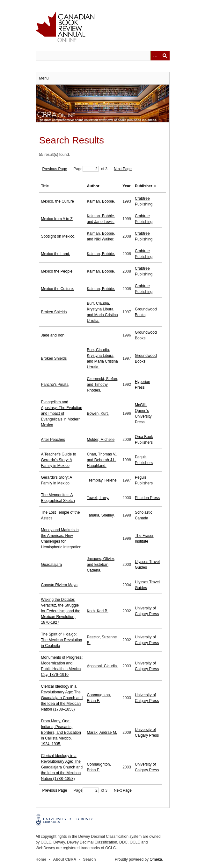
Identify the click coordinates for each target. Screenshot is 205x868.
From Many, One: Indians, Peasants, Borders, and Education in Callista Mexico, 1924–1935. (61, 733)
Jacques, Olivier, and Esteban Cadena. (101, 565)
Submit (165, 56)
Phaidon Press (147, 498)
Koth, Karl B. (97, 611)
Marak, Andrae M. (102, 733)
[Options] (155, 56)
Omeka (156, 859)
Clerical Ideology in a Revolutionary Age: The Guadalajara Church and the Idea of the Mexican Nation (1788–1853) (62, 698)
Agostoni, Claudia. (102, 666)
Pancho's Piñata (55, 385)
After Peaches (53, 440)
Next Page (123, 169)
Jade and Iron (53, 335)
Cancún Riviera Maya (59, 585)
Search (89, 859)
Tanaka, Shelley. (101, 515)
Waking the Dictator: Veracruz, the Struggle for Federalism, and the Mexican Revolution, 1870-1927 (61, 611)
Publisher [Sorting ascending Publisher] (144, 186)
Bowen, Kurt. (98, 413)
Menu (44, 78)
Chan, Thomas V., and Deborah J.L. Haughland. (102, 460)
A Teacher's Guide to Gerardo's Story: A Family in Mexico (59, 460)
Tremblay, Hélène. (102, 480)
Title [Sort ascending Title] (45, 186)
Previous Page (55, 169)
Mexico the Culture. (58, 289)
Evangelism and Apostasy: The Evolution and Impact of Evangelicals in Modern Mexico (62, 413)
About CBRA (65, 859)
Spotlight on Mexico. (58, 236)
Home (41, 859)
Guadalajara (51, 565)
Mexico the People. (57, 271)
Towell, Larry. (98, 498)
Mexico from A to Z (57, 219)
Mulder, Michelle (101, 440)
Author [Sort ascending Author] (93, 186)
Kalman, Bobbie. (101, 201)
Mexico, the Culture (58, 201)
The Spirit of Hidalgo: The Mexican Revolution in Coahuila (62, 640)
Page (86, 169)
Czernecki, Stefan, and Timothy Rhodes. (102, 385)
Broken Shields (54, 312)
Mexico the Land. (56, 254)
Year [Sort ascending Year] (126, 186)
